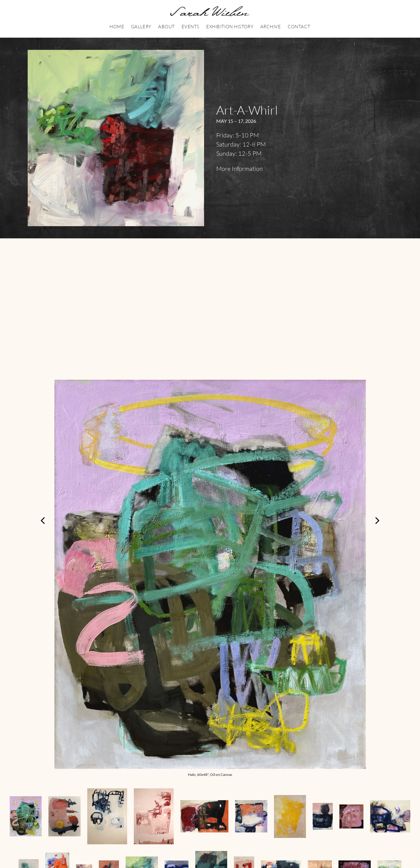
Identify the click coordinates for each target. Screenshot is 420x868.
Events (191, 27)
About (166, 27)
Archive (271, 27)
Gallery (141, 27)
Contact (299, 27)
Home (117, 27)
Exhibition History (230, 27)
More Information (240, 169)
